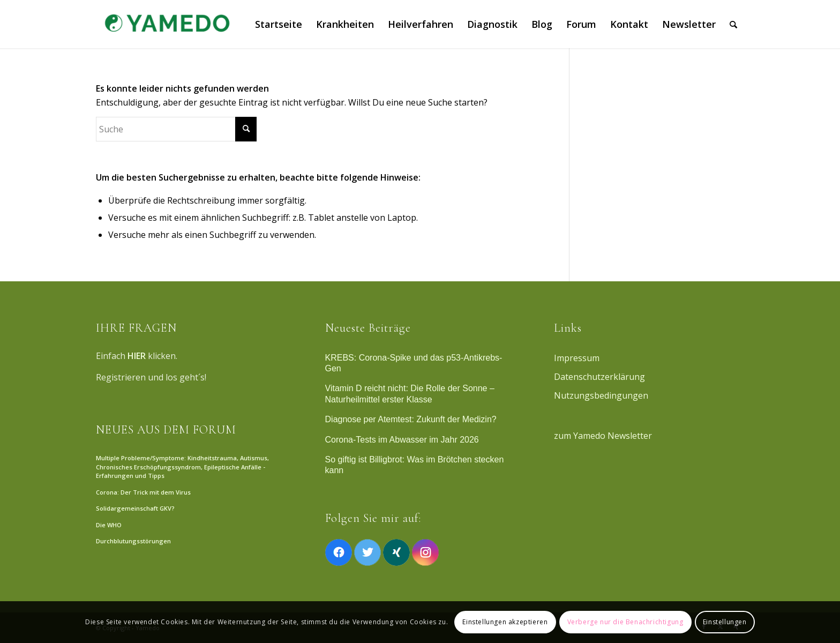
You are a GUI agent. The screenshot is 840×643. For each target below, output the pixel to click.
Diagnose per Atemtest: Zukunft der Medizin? (411, 419)
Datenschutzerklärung (599, 377)
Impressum (577, 358)
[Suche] (733, 24)
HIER (137, 356)
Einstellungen (725, 622)
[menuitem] (279, 24)
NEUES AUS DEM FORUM (166, 430)
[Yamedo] (166, 24)
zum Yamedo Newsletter (603, 436)
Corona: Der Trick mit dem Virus (143, 492)
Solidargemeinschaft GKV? (135, 508)
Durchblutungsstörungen (133, 541)
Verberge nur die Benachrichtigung (625, 622)
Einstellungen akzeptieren (505, 622)
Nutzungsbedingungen (601, 395)
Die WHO (109, 525)
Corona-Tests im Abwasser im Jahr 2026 (402, 440)
